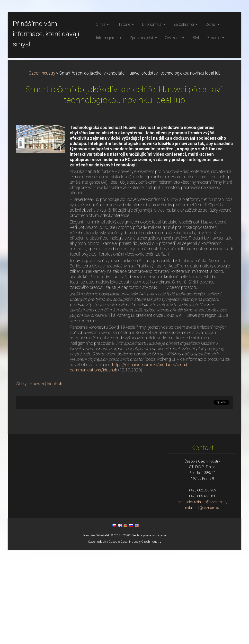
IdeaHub (54, 478)
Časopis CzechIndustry (125, 636)
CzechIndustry (42, 167)
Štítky (21, 478)
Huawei (37, 478)
